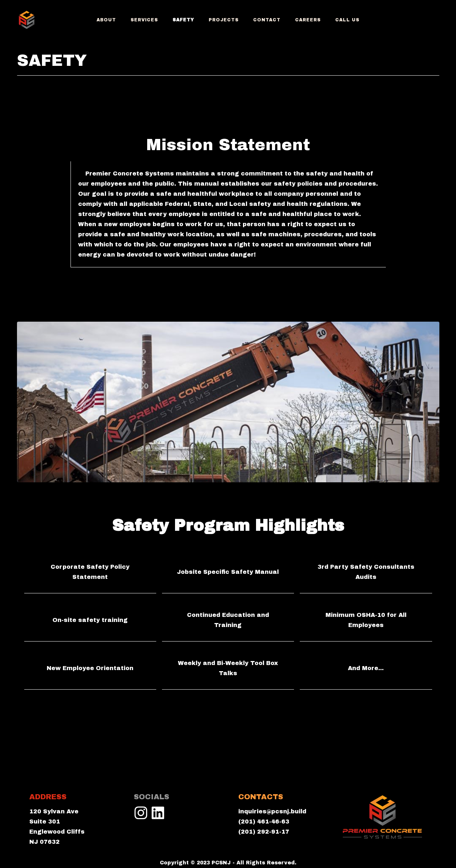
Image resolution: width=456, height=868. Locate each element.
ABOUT (106, 20)
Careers (308, 20)
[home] (27, 20)
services (144, 20)
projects (224, 20)
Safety (183, 20)
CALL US (347, 20)
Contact (267, 20)
